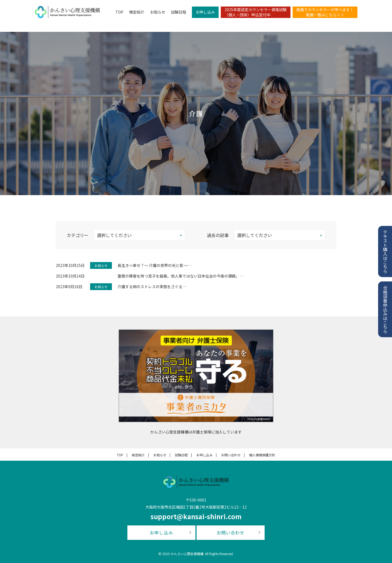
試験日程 (176, 13)
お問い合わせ (231, 455)
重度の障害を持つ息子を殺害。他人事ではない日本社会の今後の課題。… (180, 276)
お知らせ (155, 13)
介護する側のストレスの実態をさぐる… (152, 287)
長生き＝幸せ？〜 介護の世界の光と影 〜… (155, 265)
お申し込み (203, 13)
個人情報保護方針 (262, 455)
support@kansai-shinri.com (196, 516)
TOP (117, 13)
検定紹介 (134, 13)
